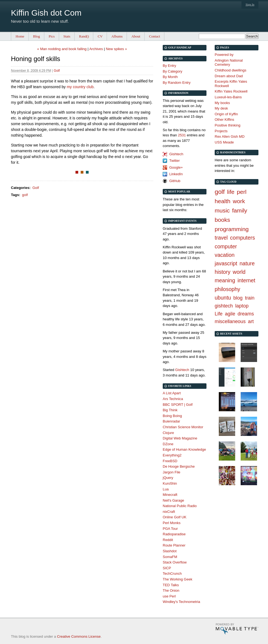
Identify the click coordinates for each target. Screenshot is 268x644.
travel (221, 238)
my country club (80, 87)
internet (246, 280)
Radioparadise (174, 534)
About (136, 36)
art (251, 321)
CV (100, 36)
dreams (246, 314)
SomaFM (170, 557)
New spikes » (116, 49)
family (240, 210)
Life (219, 314)
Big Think (170, 410)
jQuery (168, 478)
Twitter (174, 161)
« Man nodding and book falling (62, 49)
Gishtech (176, 154)
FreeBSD (170, 461)
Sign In (250, 4)
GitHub (175, 181)
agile (230, 314)
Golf (57, 71)
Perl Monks (172, 523)
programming (232, 229)
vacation (225, 255)
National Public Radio (180, 506)
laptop (242, 306)
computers (242, 238)
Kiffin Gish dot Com (46, 13)
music (222, 210)
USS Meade (224, 142)
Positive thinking (228, 125)
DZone (168, 444)
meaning (225, 280)
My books (222, 103)
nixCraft (169, 512)
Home (20, 36)
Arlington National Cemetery (229, 63)
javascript (226, 263)
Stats (67, 36)
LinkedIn (176, 174)
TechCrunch (172, 573)
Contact (155, 36)
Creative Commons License (79, 636)
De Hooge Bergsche (179, 466)
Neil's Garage (173, 500)
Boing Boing (172, 416)
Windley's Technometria (181, 602)
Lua (166, 489)
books (222, 220)
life (231, 192)
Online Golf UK (175, 517)
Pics (52, 36)
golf (25, 195)
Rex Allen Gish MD (230, 136)
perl (242, 192)
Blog (37, 36)
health (223, 201)
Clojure (168, 433)
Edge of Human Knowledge (184, 449)
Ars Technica (173, 399)
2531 (182, 135)
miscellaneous (230, 321)
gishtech (224, 306)
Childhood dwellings (231, 70)
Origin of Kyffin (226, 114)
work (239, 201)
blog (238, 298)
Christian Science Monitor (183, 427)
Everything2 (172, 455)
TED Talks (171, 585)
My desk (221, 108)
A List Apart (172, 393)
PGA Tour (170, 529)
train (250, 298)
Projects (221, 131)
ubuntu (223, 298)
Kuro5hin (170, 483)
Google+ (176, 167)
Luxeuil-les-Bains (228, 97)
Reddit (168, 540)
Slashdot (170, 551)
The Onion (171, 590)
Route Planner (174, 545)
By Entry (169, 66)
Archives (96, 49)
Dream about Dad (229, 76)
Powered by (224, 55)
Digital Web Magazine (180, 438)
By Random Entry (177, 83)
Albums (117, 36)
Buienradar (171, 421)
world (239, 272)
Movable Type (237, 629)
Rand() (84, 36)
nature (247, 263)
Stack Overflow (175, 562)
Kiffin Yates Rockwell (231, 91)
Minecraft (170, 495)
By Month (170, 77)
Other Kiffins (224, 120)
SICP (167, 568)
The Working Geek (177, 579)
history (222, 272)
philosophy (227, 289)
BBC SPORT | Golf (178, 405)
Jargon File (171, 472)
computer (226, 246)
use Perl (169, 596)
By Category (173, 71)
